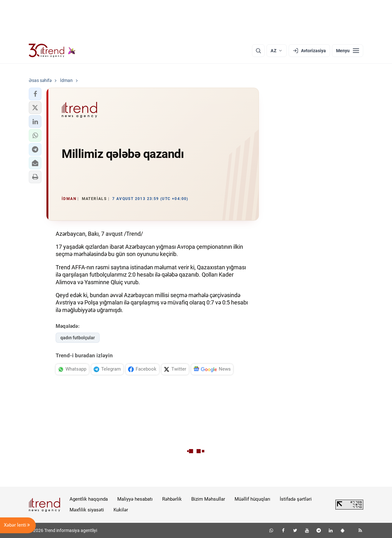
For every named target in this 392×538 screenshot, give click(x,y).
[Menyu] (348, 51)
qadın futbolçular (78, 338)
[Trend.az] (52, 51)
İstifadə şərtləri (296, 499)
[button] (35, 94)
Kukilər (121, 510)
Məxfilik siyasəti (87, 510)
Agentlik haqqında (89, 499)
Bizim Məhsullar (208, 499)
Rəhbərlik (172, 499)
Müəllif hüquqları (252, 499)
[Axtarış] (258, 51)
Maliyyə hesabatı (135, 499)
